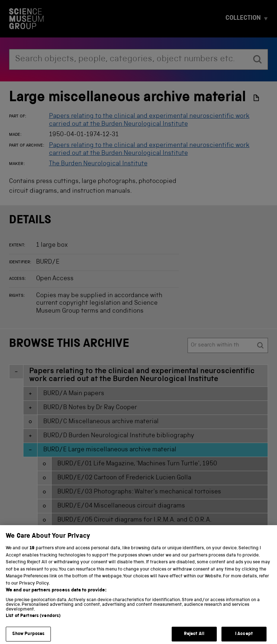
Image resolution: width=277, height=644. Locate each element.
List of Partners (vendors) (33, 623)
